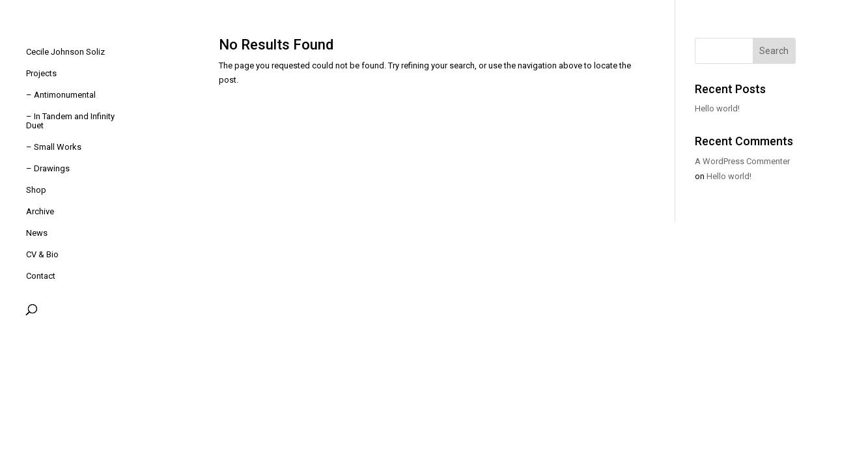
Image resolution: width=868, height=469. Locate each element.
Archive (40, 212)
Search (774, 51)
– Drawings (48, 169)
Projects (41, 74)
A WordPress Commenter (742, 161)
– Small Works (54, 147)
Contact (41, 276)
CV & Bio (42, 255)
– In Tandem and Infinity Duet (70, 121)
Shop (36, 190)
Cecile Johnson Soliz (65, 52)
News (37, 233)
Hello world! (717, 108)
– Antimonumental (61, 95)
